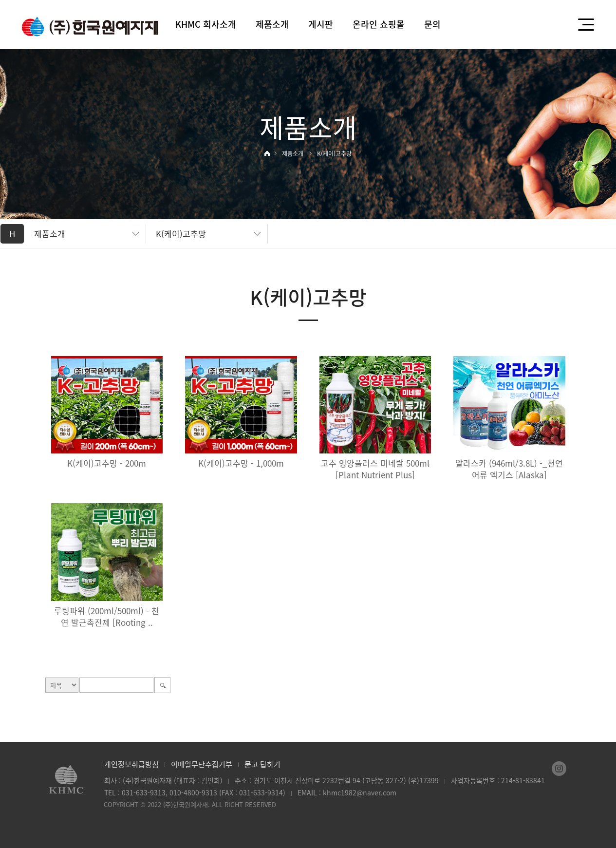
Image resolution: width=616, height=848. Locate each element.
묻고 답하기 (262, 764)
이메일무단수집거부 (202, 764)
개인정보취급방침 (131, 764)
